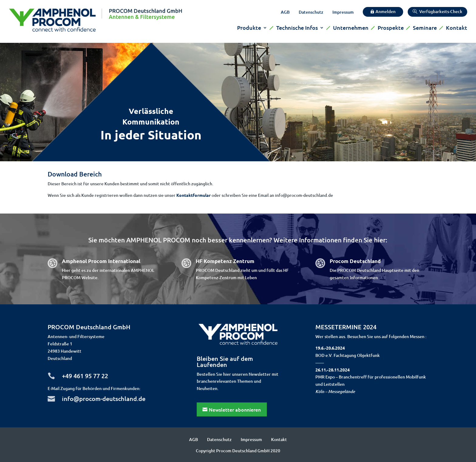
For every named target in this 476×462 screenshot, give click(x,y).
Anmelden (386, 11)
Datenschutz (311, 12)
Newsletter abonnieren (235, 409)
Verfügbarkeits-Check (441, 11)
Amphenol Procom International (101, 261)
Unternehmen (351, 28)
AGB (285, 12)
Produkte (249, 28)
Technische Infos (297, 28)
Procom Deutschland (355, 261)
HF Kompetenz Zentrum (225, 261)
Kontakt (457, 28)
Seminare (425, 28)
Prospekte (391, 28)
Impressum (343, 12)
